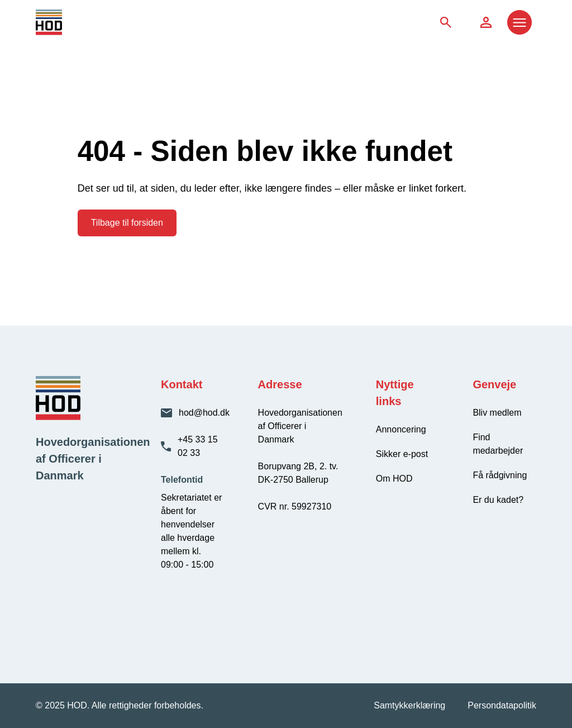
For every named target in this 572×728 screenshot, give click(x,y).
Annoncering (401, 429)
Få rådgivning (500, 475)
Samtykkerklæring (409, 705)
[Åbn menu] (519, 22)
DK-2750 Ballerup (293, 480)
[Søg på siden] (446, 22)
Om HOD (394, 479)
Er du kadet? (498, 500)
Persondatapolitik (502, 705)
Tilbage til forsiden (127, 223)
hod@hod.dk (204, 413)
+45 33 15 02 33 (198, 446)
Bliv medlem (497, 413)
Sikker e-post (402, 454)
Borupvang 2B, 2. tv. (298, 466)
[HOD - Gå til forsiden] (98, 22)
